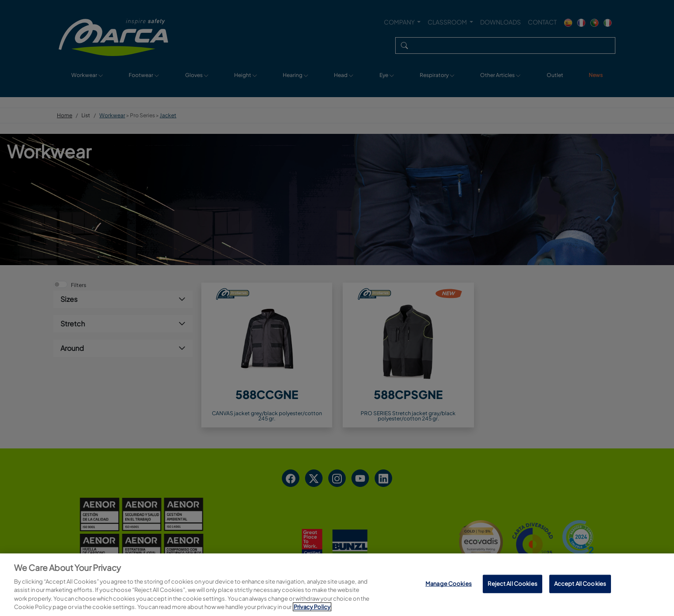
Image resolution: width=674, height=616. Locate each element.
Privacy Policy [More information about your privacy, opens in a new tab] (312, 607)
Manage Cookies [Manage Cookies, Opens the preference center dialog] (449, 584)
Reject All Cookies (512, 584)
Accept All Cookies (580, 584)
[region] (337, 585)
